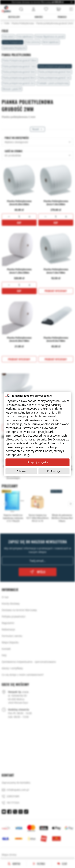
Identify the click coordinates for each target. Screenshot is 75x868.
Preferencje (54, 471)
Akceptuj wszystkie (38, 462)
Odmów (21, 471)
